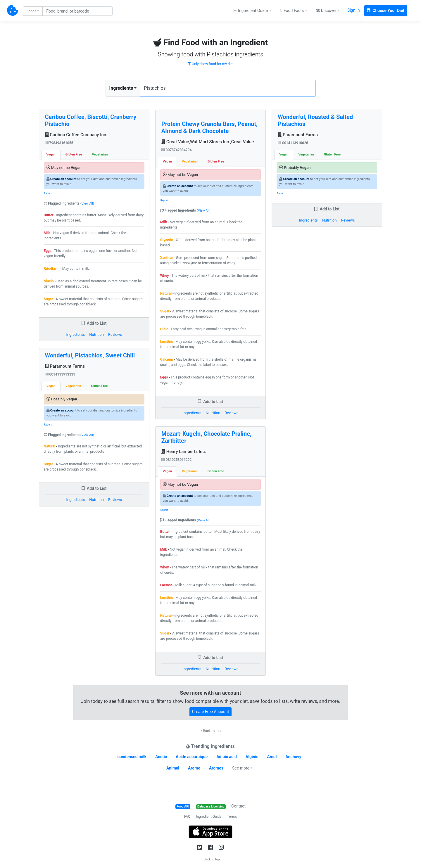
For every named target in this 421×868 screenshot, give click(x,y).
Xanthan (167, 258)
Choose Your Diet (386, 11)
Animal (173, 768)
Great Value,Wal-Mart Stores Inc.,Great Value (208, 142)
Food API (183, 806)
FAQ (187, 817)
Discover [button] (326, 11)
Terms (232, 817)
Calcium (167, 359)
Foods (31, 11)
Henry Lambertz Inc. (184, 452)
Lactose (166, 585)
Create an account (63, 179)
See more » (242, 768)
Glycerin (167, 240)
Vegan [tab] (51, 154)
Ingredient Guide (209, 817)
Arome (194, 768)
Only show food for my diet (210, 64)
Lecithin (166, 342)
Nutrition (96, 334)
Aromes (216, 768)
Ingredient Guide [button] (251, 11)
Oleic (164, 329)
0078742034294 (177, 150)
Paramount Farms (65, 366)
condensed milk (132, 757)
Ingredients (121, 88)
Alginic (252, 757)
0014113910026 (293, 143)
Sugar (49, 299)
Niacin (49, 281)
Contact (238, 806)
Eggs (48, 251)
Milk (47, 233)
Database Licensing (211, 806)
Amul (272, 757)
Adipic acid (227, 757)
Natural (50, 446)
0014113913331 (60, 374)
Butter (49, 215)
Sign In (353, 10)
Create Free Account (211, 712)
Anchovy (293, 757)
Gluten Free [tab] (74, 154)
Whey (165, 276)
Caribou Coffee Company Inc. (76, 135)
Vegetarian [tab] (100, 154)
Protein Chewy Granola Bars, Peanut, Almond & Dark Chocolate (209, 127)
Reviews (115, 334)
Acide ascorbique (192, 757)
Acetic (161, 757)
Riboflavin (52, 269)
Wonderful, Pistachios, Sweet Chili (90, 355)
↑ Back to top (210, 731)
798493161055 (59, 143)
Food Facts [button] (292, 11)
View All (87, 204)
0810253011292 (177, 460)
